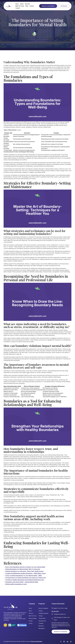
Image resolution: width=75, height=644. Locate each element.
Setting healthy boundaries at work (16, 584)
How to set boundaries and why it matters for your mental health (25, 567)
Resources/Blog (33, 618)
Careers (32, 6)
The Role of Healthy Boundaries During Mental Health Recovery (25, 580)
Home (17, 4)
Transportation (42, 618)
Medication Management (42, 627)
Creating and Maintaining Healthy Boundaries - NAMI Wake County (26, 573)
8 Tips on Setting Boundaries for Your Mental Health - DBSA (24, 576)
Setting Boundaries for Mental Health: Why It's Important (23, 569)
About (22, 4)
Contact (18, 8)
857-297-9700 (55, 611)
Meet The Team (20, 6)
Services (27, 4)
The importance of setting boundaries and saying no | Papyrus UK (26, 578)
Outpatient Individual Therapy (43, 615)
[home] (8, 6)
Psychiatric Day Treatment (42, 622)
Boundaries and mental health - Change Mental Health (22, 582)
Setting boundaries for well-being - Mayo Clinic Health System (24, 571)
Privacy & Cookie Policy (36, 641)
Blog (27, 6)
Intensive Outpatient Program (43, 610)
